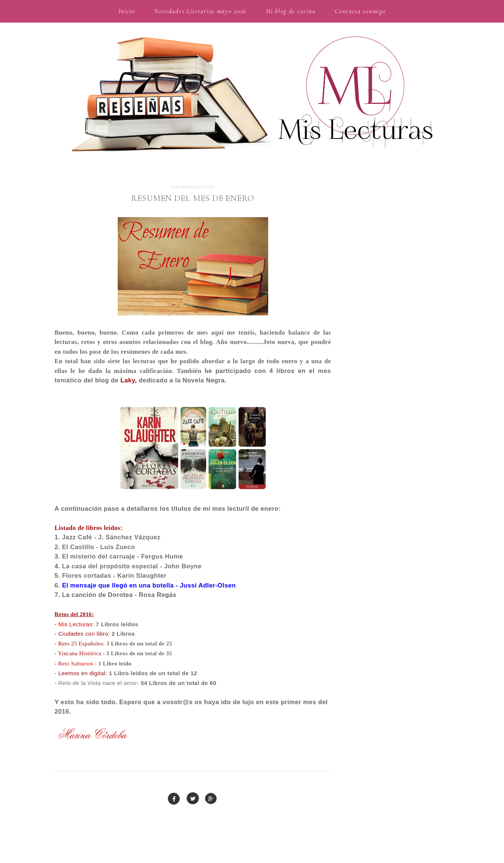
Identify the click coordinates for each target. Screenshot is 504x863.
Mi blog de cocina (291, 11)
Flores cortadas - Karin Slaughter (114, 576)
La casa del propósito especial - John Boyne (132, 566)
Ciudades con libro (83, 634)
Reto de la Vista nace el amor (98, 683)
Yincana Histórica (80, 653)
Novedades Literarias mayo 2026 (200, 11)
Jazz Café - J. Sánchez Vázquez (111, 537)
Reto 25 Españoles (81, 644)
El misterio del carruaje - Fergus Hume (123, 556)
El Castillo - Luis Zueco (99, 547)
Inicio (127, 11)
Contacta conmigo (360, 11)
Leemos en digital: (83, 673)
